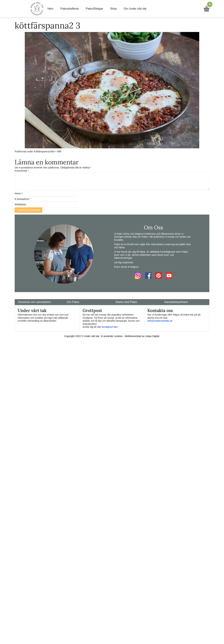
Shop (113, 9)
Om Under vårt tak (135, 9)
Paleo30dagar (95, 9)
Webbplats (20, 204)
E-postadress (23, 199)
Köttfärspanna (41, 151)
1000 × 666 (55, 151)
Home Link (37, 9)
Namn (19, 193)
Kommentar (22, 171)
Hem (50, 9)
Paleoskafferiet (70, 9)
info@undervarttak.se (160, 321)
